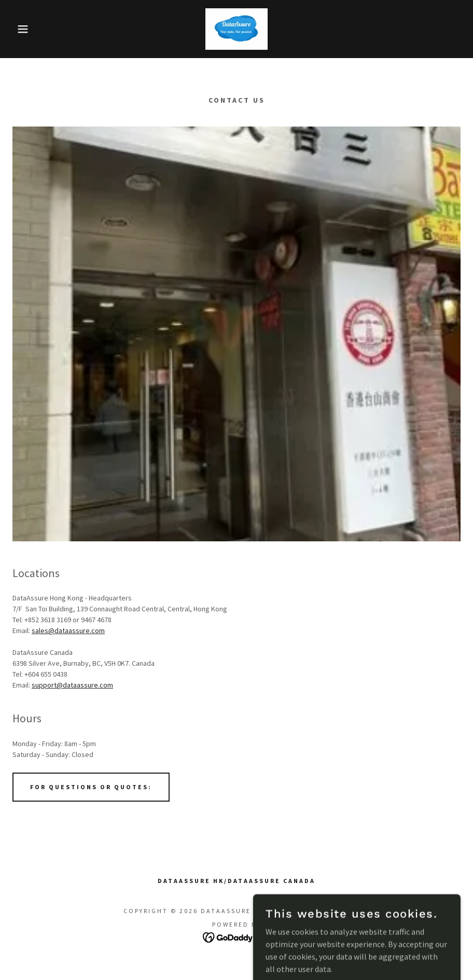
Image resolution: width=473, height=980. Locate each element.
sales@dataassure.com (68, 631)
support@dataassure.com (72, 685)
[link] (236, 29)
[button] (24, 29)
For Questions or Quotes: (91, 787)
